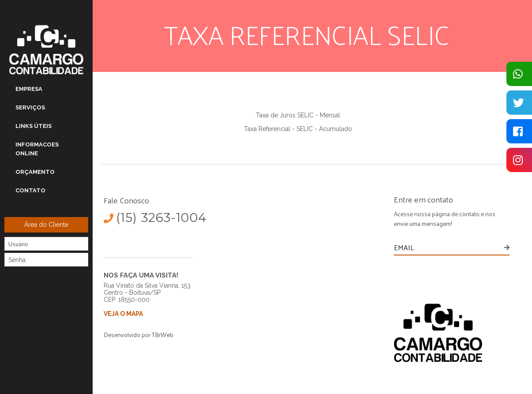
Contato (30, 190)
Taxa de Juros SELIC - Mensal (298, 115)
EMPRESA (29, 89)
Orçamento (35, 172)
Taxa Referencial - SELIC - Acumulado (298, 129)
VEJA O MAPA (123, 314)
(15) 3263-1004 (155, 218)
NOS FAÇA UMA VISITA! (141, 275)
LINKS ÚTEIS (34, 126)
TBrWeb (163, 335)
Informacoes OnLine (37, 149)
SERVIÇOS (30, 107)
